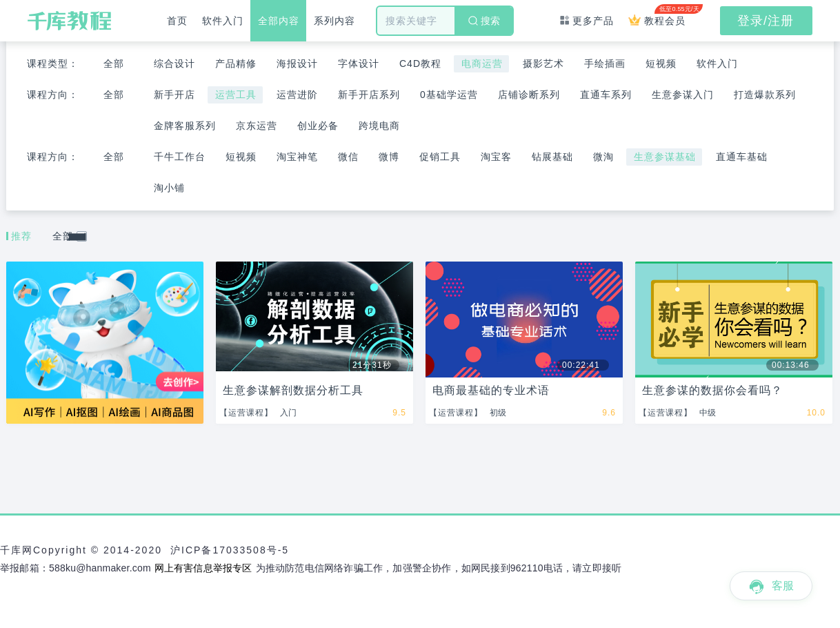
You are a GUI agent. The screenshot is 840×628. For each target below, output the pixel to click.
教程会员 (660, 15)
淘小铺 (169, 188)
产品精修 (236, 63)
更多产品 (587, 21)
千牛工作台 (180, 157)
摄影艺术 (543, 63)
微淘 (603, 157)
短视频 (661, 63)
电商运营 (482, 63)
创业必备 (318, 126)
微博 (389, 157)
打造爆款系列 (765, 95)
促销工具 (440, 157)
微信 (348, 157)
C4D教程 (420, 63)
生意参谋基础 (665, 157)
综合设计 (174, 63)
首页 (177, 21)
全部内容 (279, 21)
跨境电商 (379, 126)
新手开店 (174, 95)
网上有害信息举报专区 (203, 568)
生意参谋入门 (683, 95)
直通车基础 (742, 157)
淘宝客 (496, 157)
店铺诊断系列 (529, 95)
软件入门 (223, 21)
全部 (114, 63)
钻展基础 (552, 157)
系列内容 (334, 21)
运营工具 (236, 95)
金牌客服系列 (185, 126)
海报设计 (297, 63)
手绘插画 (605, 63)
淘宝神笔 (297, 157)
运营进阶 (297, 95)
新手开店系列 (369, 95)
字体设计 (359, 63)
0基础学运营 (449, 95)
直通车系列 (606, 95)
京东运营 (257, 126)
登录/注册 (766, 21)
